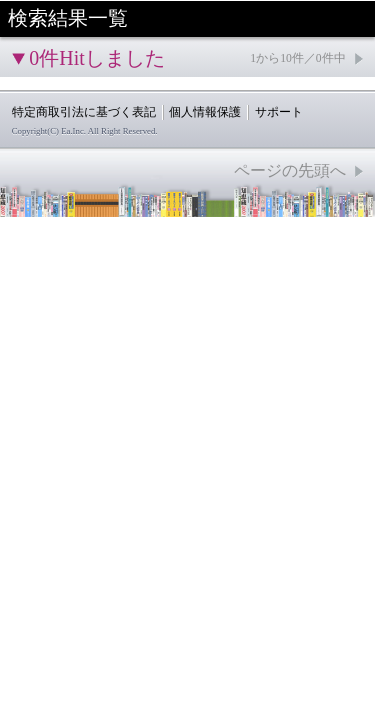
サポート (279, 112)
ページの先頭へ (290, 170)
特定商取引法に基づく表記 (84, 112)
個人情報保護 (205, 112)
